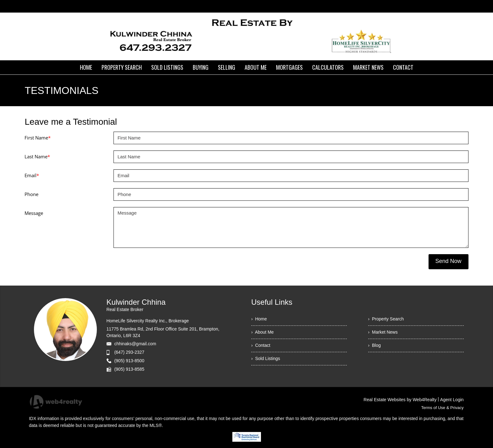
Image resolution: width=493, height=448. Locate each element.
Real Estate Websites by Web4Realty (400, 400)
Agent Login (452, 400)
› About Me (263, 332)
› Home (259, 319)
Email (32, 175)
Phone (31, 194)
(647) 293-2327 (129, 352)
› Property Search (386, 319)
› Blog (374, 345)
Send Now (449, 261)
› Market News (383, 332)
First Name (38, 138)
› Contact (261, 345)
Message (34, 213)
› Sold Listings (266, 358)
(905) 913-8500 (129, 361)
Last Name (37, 156)
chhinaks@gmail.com (135, 344)
